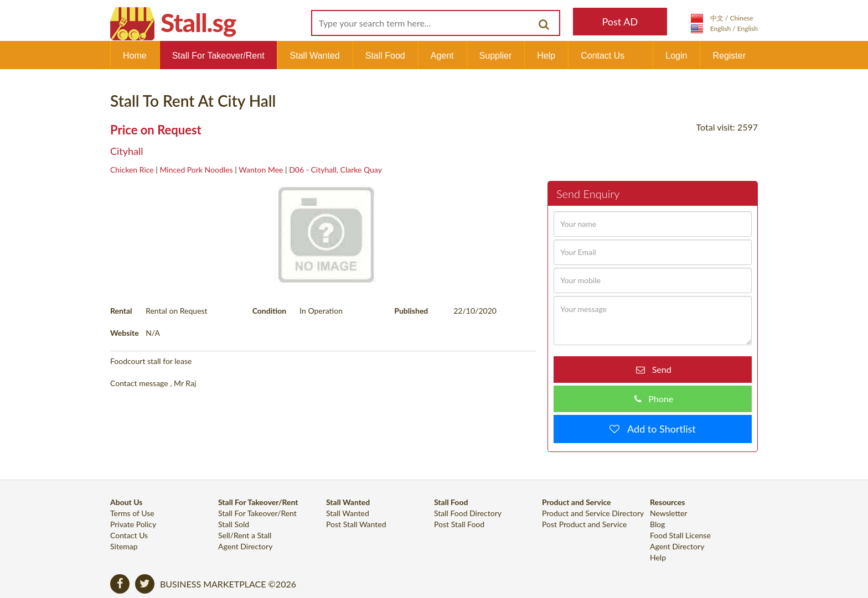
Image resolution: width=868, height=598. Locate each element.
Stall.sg (198, 22)
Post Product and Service (584, 524)
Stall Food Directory (468, 513)
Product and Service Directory (593, 513)
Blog (657, 524)
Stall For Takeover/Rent (218, 56)
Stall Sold (234, 524)
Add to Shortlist (658, 429)
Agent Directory (245, 546)
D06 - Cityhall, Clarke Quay (335, 170)
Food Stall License (680, 535)
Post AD (620, 22)
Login (676, 56)
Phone (657, 399)
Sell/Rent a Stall (245, 535)
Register (729, 56)
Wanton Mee (261, 170)
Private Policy (133, 524)
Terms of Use (132, 513)
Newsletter (668, 513)
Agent (442, 56)
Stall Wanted (315, 56)
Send (658, 369)
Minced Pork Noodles (196, 170)
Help (546, 56)
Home (135, 56)
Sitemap (124, 546)
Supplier (496, 56)
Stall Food (385, 56)
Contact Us (603, 56)
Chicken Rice (132, 170)
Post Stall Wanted (356, 524)
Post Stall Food (459, 524)
